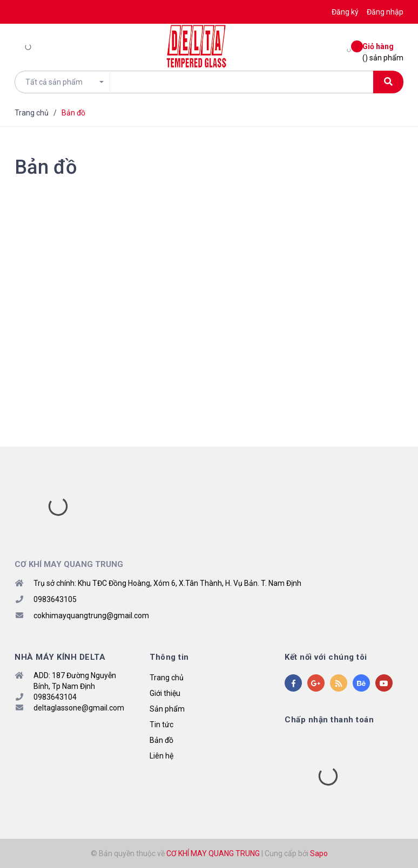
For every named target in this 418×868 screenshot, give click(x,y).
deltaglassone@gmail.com (79, 708)
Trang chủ (167, 678)
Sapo (319, 853)
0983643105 (55, 599)
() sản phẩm (383, 52)
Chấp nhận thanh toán (329, 720)
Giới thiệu (165, 693)
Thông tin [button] (169, 657)
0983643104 (55, 697)
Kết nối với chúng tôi (326, 657)
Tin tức (161, 725)
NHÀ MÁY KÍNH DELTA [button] (60, 657)
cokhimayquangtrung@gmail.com (91, 616)
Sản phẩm (167, 709)
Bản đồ (46, 167)
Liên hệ (161, 756)
